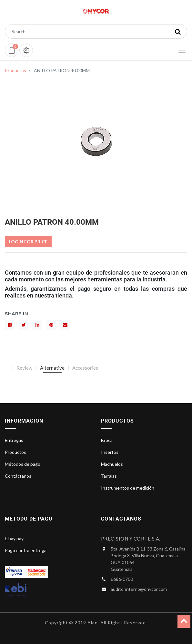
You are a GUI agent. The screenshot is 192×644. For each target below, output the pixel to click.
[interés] (51, 325)
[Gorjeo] (24, 325)
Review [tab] (24, 368)
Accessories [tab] (85, 368)
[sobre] (65, 325)
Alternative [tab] (52, 368)
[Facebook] (10, 325)
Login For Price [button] (28, 242)
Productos (15, 70)
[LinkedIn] (37, 325)
